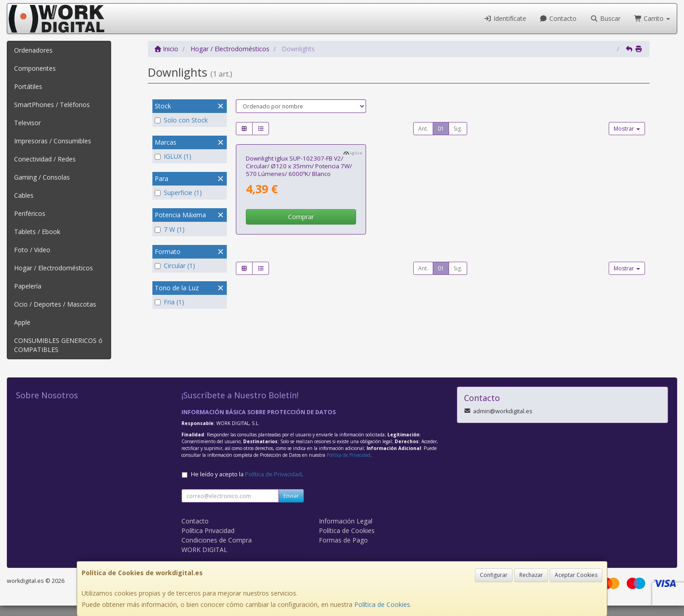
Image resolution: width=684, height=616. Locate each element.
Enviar (291, 506)
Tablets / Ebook (37, 232)
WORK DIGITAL (204, 560)
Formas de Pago (343, 550)
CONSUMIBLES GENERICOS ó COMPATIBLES (58, 345)
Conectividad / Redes (45, 159)
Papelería (28, 286)
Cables (24, 195)
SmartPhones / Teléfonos (52, 105)
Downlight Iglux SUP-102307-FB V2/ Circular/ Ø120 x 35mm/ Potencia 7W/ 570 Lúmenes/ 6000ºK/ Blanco (299, 267)
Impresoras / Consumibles (53, 141)
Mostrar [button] (627, 129)
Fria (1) (169, 302)
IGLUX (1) (173, 156)
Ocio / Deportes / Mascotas (55, 304)
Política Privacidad (208, 541)
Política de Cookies (382, 604)
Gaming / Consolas (42, 177)
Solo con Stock (181, 120)
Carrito (652, 18)
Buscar (605, 18)
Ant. (423, 129)
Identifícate (505, 18)
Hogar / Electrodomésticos (54, 268)
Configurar (494, 575)
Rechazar (531, 575)
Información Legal (346, 531)
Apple (22, 322)
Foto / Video (32, 250)
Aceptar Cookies (576, 575)
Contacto (558, 18)
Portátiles (28, 86)
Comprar (301, 318)
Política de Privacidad (349, 465)
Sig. (458, 129)
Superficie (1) (178, 193)
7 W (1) (170, 229)
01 (441, 129)
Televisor (27, 123)
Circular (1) (175, 266)
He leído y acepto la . (247, 485)
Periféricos (30, 213)
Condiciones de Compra (217, 550)
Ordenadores (33, 50)
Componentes (35, 68)
